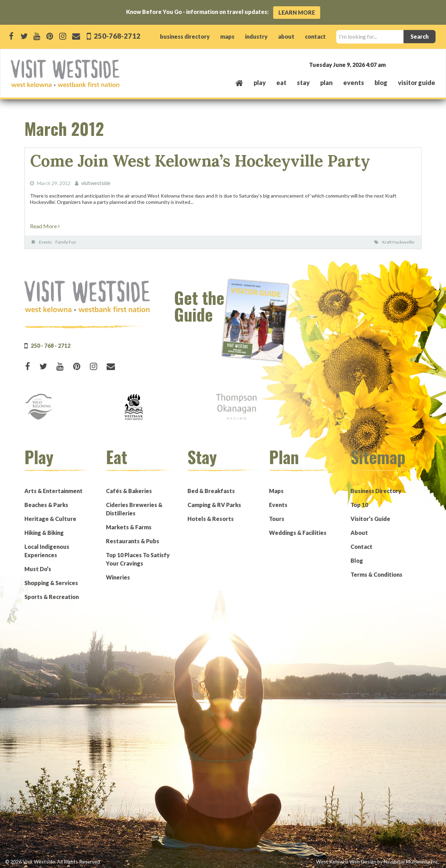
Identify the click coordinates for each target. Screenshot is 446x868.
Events (45, 240)
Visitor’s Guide (370, 516)
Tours (277, 516)
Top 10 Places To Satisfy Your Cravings (138, 557)
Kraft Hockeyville (398, 240)
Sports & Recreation (52, 594)
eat (281, 83)
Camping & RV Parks (214, 502)
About (359, 530)
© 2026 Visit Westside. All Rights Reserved (53, 859)
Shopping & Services (51, 580)
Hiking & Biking (44, 530)
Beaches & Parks (46, 502)
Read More (45, 224)
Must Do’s (38, 566)
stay (303, 83)
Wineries (118, 575)
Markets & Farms (129, 525)
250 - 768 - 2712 (51, 343)
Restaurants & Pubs (133, 539)
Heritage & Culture (50, 516)
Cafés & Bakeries (129, 488)
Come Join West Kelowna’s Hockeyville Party (179, 160)
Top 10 (359, 502)
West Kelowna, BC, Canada (393, 64)
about (286, 36)
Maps (276, 488)
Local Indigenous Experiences (47, 548)
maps (227, 36)
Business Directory (376, 488)
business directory (185, 36)
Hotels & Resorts (211, 516)
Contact (362, 544)
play (260, 83)
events (354, 83)
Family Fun (66, 240)
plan (326, 83)
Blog (381, 83)
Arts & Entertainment (53, 488)
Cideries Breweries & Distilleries (134, 506)
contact (315, 36)
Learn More (297, 12)
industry (256, 36)
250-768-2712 (117, 36)
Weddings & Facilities (298, 530)
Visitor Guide (417, 83)
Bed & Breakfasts (211, 488)
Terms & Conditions (376, 572)
